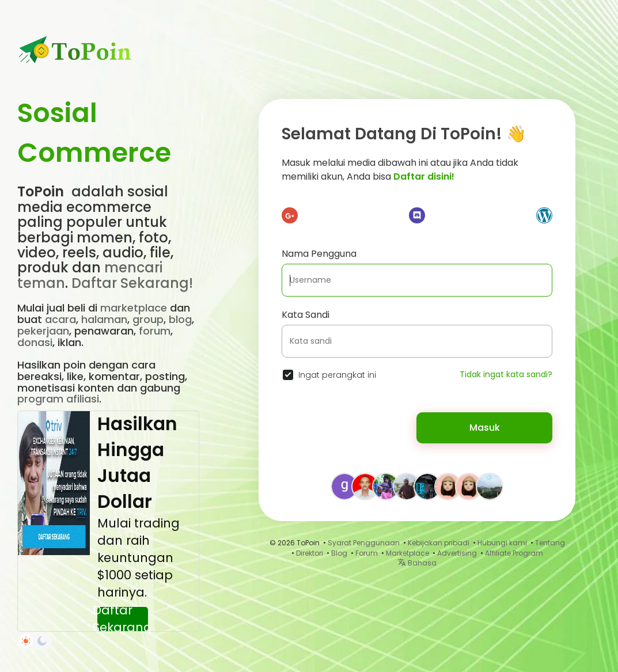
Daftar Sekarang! (132, 283)
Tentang (550, 543)
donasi (35, 342)
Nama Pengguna (319, 254)
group (148, 319)
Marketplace (407, 553)
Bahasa (417, 563)
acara (60, 319)
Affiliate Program (514, 553)
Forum (367, 553)
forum (155, 331)
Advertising (457, 553)
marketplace (134, 308)
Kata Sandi (306, 315)
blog (180, 319)
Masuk (485, 428)
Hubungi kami (502, 543)
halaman (104, 319)
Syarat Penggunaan (364, 543)
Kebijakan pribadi (439, 543)
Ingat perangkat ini (337, 375)
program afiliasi (58, 399)
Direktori (310, 553)
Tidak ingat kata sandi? (506, 374)
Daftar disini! (424, 176)
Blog (339, 553)
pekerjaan (43, 331)
